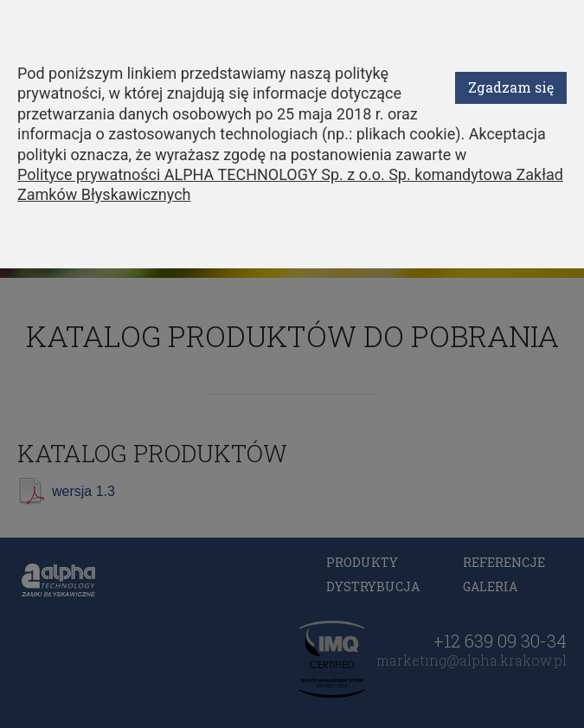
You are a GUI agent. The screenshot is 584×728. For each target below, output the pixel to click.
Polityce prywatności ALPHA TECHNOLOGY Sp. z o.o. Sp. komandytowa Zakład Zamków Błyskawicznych (290, 184)
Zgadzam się (511, 87)
